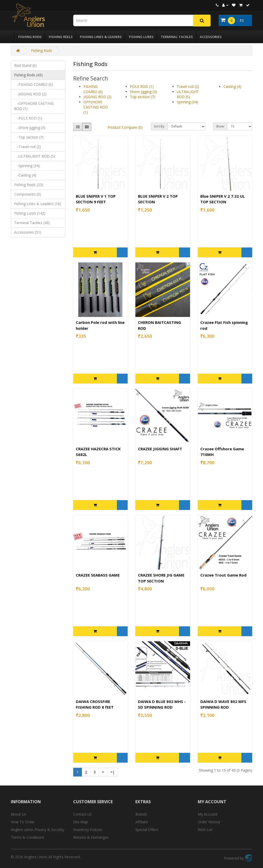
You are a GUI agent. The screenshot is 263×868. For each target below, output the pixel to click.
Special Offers (147, 830)
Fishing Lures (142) (30, 213)
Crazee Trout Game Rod (223, 575)
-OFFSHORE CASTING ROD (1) (34, 106)
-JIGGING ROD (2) (30, 94)
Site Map (81, 822)
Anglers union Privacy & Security (37, 830)
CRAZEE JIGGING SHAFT (160, 449)
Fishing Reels (61, 37)
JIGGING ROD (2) (97, 97)
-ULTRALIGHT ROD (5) (35, 156)
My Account (208, 814)
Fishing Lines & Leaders (101, 37)
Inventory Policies (88, 830)
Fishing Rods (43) (28, 75)
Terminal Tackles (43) (32, 223)
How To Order (23, 822)
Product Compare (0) (125, 127)
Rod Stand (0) (25, 65)
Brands (141, 814)
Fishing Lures (141, 37)
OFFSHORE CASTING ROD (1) (96, 107)
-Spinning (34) (27, 166)
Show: (220, 126)
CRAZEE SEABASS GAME (98, 575)
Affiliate (142, 822)
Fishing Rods (30, 37)
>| (112, 772)
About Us (18, 814)
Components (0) (28, 194)
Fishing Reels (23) (29, 185)
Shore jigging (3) (143, 92)
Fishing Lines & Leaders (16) (38, 204)
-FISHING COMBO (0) (34, 84)
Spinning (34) (187, 102)
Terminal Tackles (177, 37)
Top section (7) (143, 97)
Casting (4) (232, 86)
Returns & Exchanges (91, 837)
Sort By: (159, 126)
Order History (209, 822)
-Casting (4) (25, 175)
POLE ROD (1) (142, 86)
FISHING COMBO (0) (93, 89)
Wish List (205, 830)
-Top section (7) (29, 137)
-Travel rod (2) (27, 147)
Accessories (211, 37)
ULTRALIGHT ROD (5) (188, 94)
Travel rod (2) (188, 86)
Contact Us (82, 814)
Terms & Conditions (27, 837)
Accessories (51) (28, 232)
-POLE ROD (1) (28, 118)
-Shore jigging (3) (30, 128)
